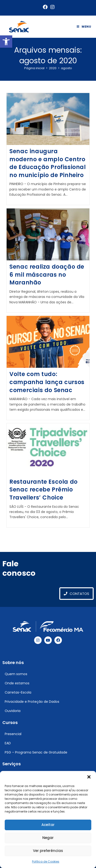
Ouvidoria (13, 711)
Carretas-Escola (18, 692)
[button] (6, 42)
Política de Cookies (46, 862)
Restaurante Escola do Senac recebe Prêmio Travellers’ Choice (44, 490)
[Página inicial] (34, 68)
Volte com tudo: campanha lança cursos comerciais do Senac (47, 382)
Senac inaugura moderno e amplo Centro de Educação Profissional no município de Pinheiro (48, 163)
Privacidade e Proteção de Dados (32, 702)
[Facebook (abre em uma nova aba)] (45, 7)
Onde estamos (17, 683)
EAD (8, 743)
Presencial (13, 734)
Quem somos (16, 674)
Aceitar (48, 825)
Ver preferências (48, 851)
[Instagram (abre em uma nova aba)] (52, 7)
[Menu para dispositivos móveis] (84, 27)
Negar (48, 838)
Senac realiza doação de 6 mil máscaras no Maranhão (47, 275)
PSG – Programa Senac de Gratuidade (36, 752)
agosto (66, 68)
